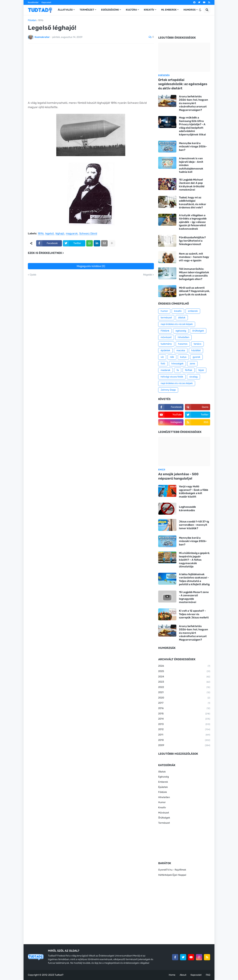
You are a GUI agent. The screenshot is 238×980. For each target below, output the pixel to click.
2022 (184, 687)
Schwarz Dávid (88, 234)
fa (178, 370)
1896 (41, 20)
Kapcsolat (46, 2)
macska (181, 350)
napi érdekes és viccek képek (177, 324)
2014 (184, 719)
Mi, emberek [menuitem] (169, 10)
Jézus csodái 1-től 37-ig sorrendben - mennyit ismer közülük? (194, 525)
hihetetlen (183, 337)
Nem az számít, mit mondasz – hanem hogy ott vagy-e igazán (194, 257)
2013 (184, 724)
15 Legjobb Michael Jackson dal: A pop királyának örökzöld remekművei (192, 185)
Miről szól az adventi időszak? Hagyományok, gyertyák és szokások (194, 291)
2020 (184, 698)
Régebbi (148, 275)
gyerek (196, 357)
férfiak (189, 370)
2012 (184, 730)
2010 (184, 740)
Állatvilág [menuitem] (65, 10)
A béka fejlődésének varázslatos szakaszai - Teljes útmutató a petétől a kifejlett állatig (194, 579)
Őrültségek (164, 818)
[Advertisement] (91, 72)
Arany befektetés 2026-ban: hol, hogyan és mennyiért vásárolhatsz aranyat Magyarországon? (194, 103)
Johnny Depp (168, 390)
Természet (164, 823)
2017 (184, 703)
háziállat (196, 350)
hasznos (183, 344)
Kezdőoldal (33, 2)
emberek (193, 311)
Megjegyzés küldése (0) (91, 266)
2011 (184, 735)
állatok (182, 318)
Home (172, 975)
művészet (166, 337)
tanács (197, 344)
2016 (184, 708)
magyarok (72, 234)
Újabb (33, 275)
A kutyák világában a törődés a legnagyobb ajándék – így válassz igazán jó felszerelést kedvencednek (193, 222)
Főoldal (32, 20)
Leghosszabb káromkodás (187, 509)
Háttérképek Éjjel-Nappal (172, 875)
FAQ (208, 975)
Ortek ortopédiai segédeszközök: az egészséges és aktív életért (183, 84)
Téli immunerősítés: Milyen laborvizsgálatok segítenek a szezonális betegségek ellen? (194, 274)
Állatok (162, 772)
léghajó (60, 234)
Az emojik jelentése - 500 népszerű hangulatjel (178, 476)
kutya (183, 357)
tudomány (166, 344)
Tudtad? (59, 975)
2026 (184, 666)
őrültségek (198, 331)
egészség (181, 331)
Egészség (163, 777)
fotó (163, 364)
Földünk (165, 331)
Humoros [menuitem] (190, 10)
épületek (165, 350)
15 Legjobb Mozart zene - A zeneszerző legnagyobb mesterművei (194, 597)
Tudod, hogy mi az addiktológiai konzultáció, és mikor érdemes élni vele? (193, 203)
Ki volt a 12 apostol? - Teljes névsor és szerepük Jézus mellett (194, 614)
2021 (184, 693)
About (183, 975)
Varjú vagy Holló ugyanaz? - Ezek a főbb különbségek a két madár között (194, 492)
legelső (50, 234)
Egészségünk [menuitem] (110, 10)
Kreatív (162, 808)
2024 (184, 677)
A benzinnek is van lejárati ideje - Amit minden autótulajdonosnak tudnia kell (191, 165)
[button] (200, 10)
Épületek (163, 787)
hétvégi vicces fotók (172, 377)
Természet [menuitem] (87, 10)
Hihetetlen (164, 797)
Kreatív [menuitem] (149, 10)
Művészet (164, 813)
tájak (201, 370)
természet (166, 318)
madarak (165, 370)
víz (162, 357)
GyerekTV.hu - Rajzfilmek (172, 870)
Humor (162, 802)
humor (164, 311)
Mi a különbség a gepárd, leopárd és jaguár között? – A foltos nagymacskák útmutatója (194, 560)
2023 (184, 682)
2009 (184, 746)
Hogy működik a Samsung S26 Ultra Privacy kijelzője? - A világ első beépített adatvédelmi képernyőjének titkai (192, 126)
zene (192, 364)
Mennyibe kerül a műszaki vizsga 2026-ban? (193, 147)
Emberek (163, 782)
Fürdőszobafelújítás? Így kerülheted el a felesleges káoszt (192, 241)
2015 (184, 714)
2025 (184, 671)
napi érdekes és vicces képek (177, 383)
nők (172, 357)
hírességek (177, 364)
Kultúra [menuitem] (131, 10)
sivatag (193, 377)
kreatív (178, 311)
